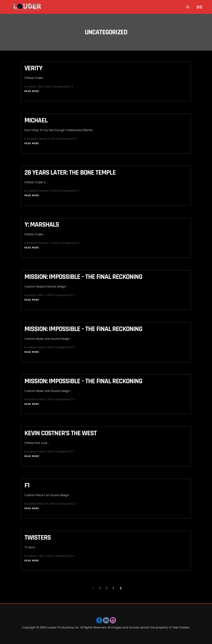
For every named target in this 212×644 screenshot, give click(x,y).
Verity (33, 68)
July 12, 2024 (45, 556)
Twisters (38, 538)
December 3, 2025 (48, 191)
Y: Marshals (42, 225)
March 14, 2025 (46, 504)
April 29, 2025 (45, 347)
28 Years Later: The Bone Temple (70, 173)
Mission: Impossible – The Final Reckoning (83, 277)
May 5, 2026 (45, 87)
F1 (27, 485)
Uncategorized (61, 87)
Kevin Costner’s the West (61, 433)
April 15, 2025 (45, 452)
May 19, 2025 (45, 295)
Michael (36, 120)
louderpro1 (33, 87)
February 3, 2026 (47, 139)
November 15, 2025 (48, 243)
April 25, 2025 (45, 399)
